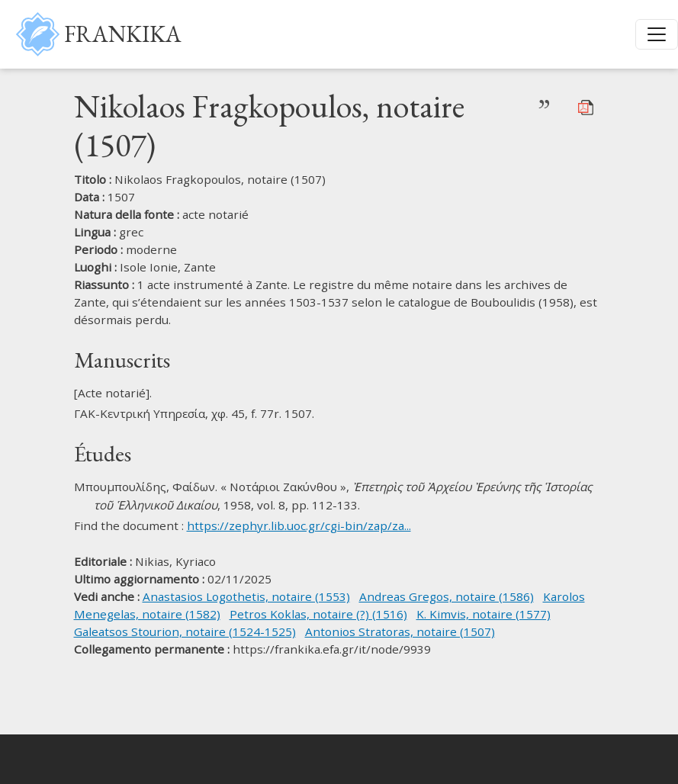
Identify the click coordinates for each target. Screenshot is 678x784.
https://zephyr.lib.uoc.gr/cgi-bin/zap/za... (299, 525)
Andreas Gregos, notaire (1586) (447, 596)
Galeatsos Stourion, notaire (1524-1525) (185, 631)
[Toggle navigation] (657, 34)
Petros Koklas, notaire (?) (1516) (318, 614)
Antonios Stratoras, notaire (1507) (400, 631)
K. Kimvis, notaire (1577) (484, 614)
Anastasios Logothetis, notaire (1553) (246, 596)
